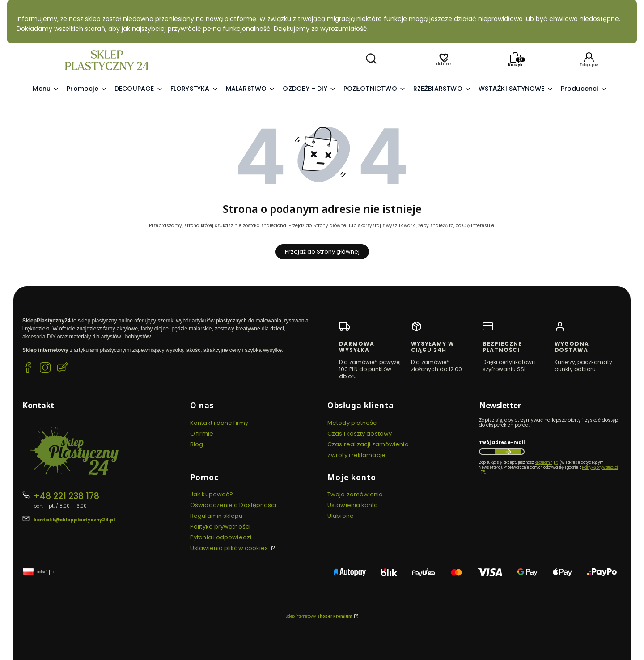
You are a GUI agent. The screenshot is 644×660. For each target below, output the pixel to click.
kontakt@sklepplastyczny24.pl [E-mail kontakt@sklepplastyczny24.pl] (74, 520)
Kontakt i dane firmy (219, 423)
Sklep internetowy (319, 616)
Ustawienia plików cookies (230, 548)
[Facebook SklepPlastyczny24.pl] (28, 369)
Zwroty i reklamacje (356, 455)
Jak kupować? (212, 494)
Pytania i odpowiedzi (221, 537)
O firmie (202, 434)
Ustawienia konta (353, 505)
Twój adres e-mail (502, 442)
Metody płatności (353, 423)
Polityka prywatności (220, 527)
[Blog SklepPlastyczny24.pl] (63, 369)
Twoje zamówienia (355, 494)
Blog (197, 444)
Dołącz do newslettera (508, 452)
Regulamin (544, 463)
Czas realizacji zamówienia (368, 444)
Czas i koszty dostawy (360, 434)
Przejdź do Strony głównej (322, 252)
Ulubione (341, 516)
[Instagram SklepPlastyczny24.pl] (45, 369)
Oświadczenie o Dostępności (233, 505)
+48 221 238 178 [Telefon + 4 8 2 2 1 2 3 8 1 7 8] (66, 496)
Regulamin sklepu (216, 516)
